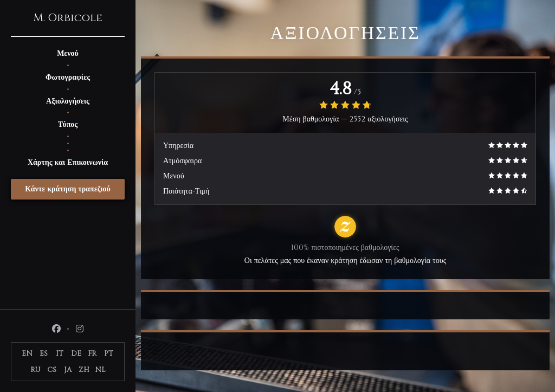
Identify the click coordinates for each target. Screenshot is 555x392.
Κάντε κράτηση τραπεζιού (68, 189)
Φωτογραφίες (68, 77)
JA (68, 370)
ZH (84, 370)
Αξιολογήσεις (68, 101)
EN (27, 354)
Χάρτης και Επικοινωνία (68, 162)
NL (100, 370)
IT (60, 354)
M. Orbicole (68, 18)
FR (92, 354)
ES (44, 354)
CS (52, 370)
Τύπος (68, 124)
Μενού (68, 53)
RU (36, 370)
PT (109, 354)
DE (76, 354)
